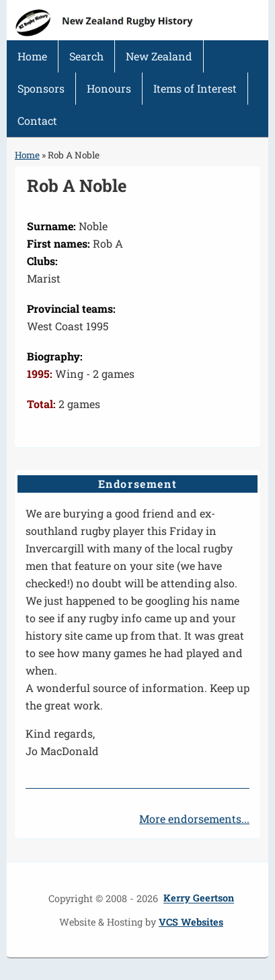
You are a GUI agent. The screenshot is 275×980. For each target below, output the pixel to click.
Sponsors (41, 88)
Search (86, 56)
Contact (37, 120)
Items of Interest (195, 88)
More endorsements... (194, 819)
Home (32, 56)
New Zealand (159, 56)
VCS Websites (191, 922)
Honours (109, 88)
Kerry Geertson (199, 898)
